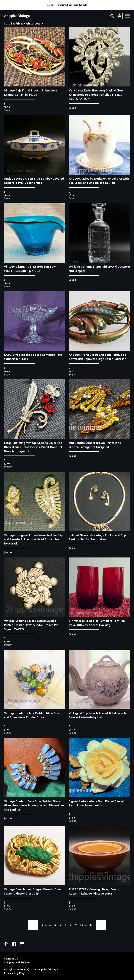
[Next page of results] (101, 925)
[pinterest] (6, 944)
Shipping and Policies (17, 962)
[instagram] (22, 944)
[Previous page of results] (33, 925)
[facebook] (14, 944)
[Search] (112, 16)
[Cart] (119, 17)
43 (91, 925)
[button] (29, 23)
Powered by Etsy (14, 973)
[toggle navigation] (127, 15)
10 (82, 925)
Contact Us (11, 959)
